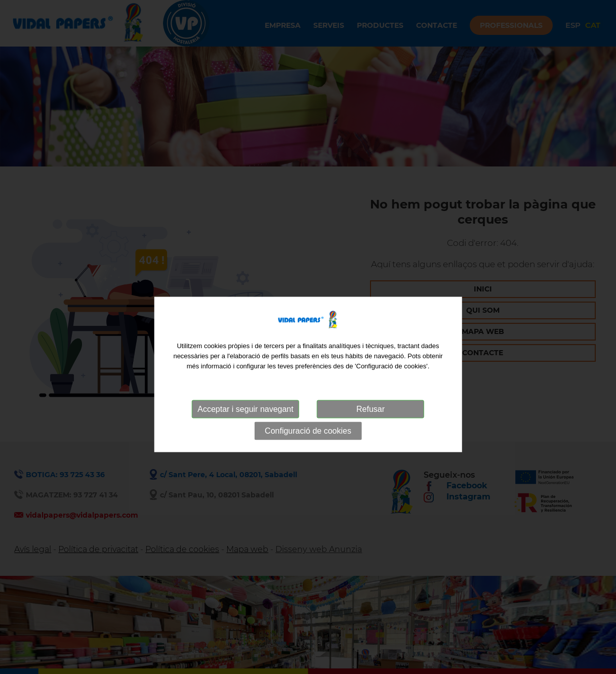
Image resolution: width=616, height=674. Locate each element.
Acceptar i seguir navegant (245, 425)
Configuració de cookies (308, 447)
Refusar (371, 425)
